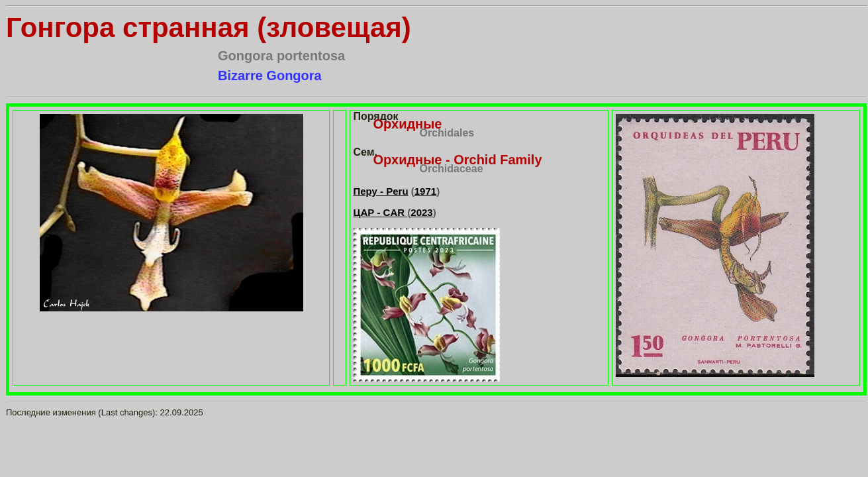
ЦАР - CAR (381, 212)
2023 (421, 212)
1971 (425, 191)
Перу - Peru (381, 191)
